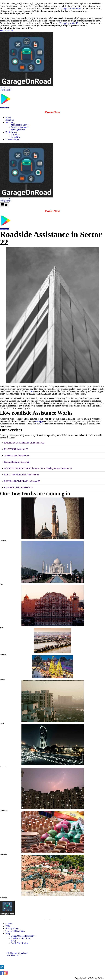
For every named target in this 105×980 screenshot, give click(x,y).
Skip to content (7, 31)
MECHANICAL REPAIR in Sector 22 (22, 481)
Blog (8, 933)
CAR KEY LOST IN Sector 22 (18, 487)
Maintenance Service (20, 125)
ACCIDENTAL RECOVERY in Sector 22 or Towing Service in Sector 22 (38, 468)
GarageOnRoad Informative (23, 936)
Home (8, 117)
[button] (52, 88)
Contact (9, 924)
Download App (4, 108)
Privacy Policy (12, 929)
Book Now (10, 132)
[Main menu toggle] (4, 205)
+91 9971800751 (14, 955)
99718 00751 (6, 90)
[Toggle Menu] (14, 123)
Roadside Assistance (20, 127)
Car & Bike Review (20, 943)
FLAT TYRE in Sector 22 (16, 449)
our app (39, 421)
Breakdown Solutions (20, 938)
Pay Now (15, 135)
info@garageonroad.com (17, 953)
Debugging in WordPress (70, 8)
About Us (10, 120)
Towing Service (18, 130)
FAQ (8, 926)
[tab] (52, 443)
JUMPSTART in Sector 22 (17, 456)
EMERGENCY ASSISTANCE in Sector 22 (24, 443)
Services (9, 122)
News (13, 941)
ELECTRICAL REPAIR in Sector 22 (22, 475)
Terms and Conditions (15, 931)
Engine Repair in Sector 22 (17, 462)
